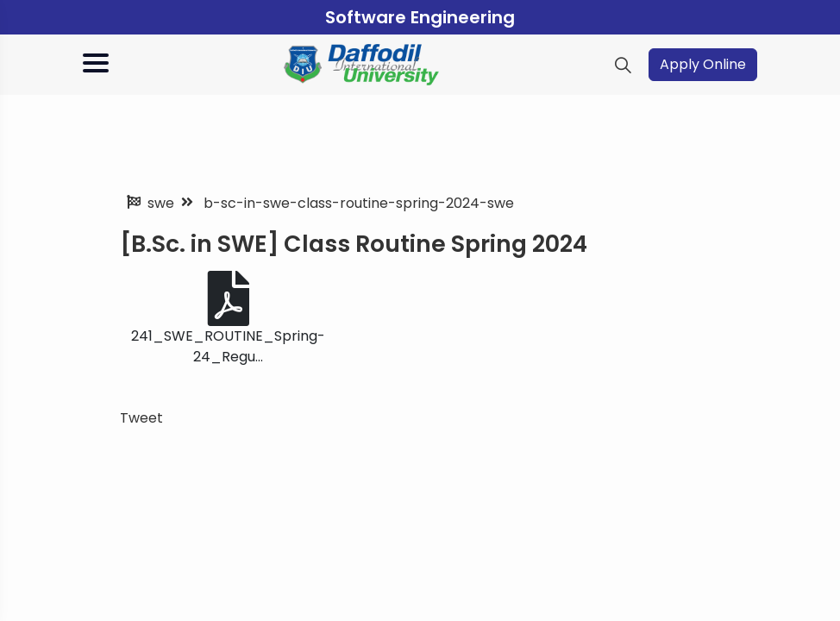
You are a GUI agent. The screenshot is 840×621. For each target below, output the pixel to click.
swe (161, 203)
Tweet (141, 418)
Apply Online (703, 64)
